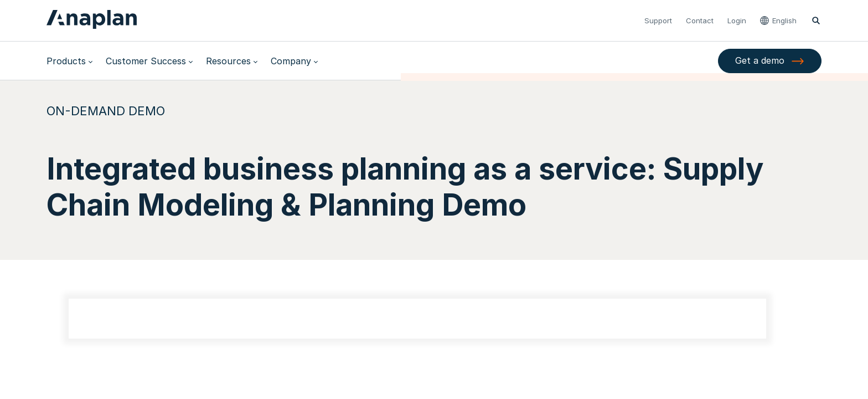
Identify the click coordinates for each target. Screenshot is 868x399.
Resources (228, 61)
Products (66, 61)
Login (737, 21)
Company (291, 61)
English (784, 21)
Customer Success (146, 61)
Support (658, 21)
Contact (700, 21)
